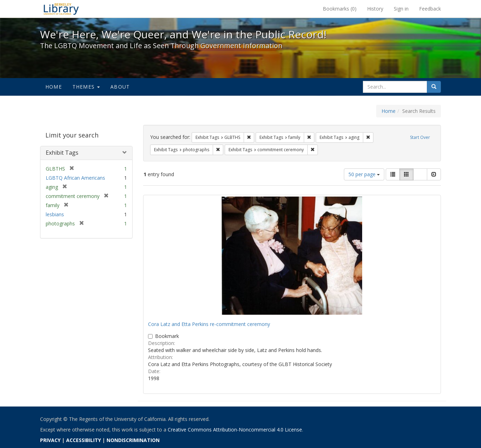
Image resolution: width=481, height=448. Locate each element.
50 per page (364, 174)
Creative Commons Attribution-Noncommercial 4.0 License (235, 430)
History (375, 9)
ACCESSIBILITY (84, 440)
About (120, 87)
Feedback (430, 9)
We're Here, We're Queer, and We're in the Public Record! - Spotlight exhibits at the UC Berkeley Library (61, 9)
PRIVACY (50, 440)
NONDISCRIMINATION (133, 440)
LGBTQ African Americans (75, 178)
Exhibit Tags (62, 153)
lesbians (55, 214)
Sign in (401, 9)
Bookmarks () (340, 9)
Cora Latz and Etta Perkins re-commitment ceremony (209, 324)
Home (54, 87)
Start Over (420, 137)
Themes (86, 87)
